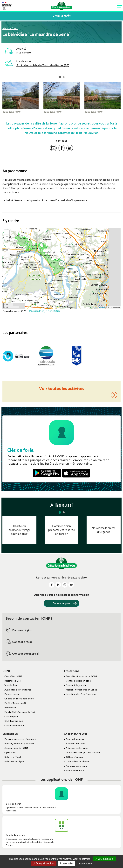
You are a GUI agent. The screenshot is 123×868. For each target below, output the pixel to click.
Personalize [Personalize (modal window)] (67, 864)
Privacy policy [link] (84, 864)
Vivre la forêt (10, 28)
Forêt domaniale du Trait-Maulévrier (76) (43, 65)
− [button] (7, 237)
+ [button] (7, 232)
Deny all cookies (44, 864)
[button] (60, 77)
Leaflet (102, 308)
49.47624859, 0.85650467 (44, 311)
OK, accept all (105, 859)
